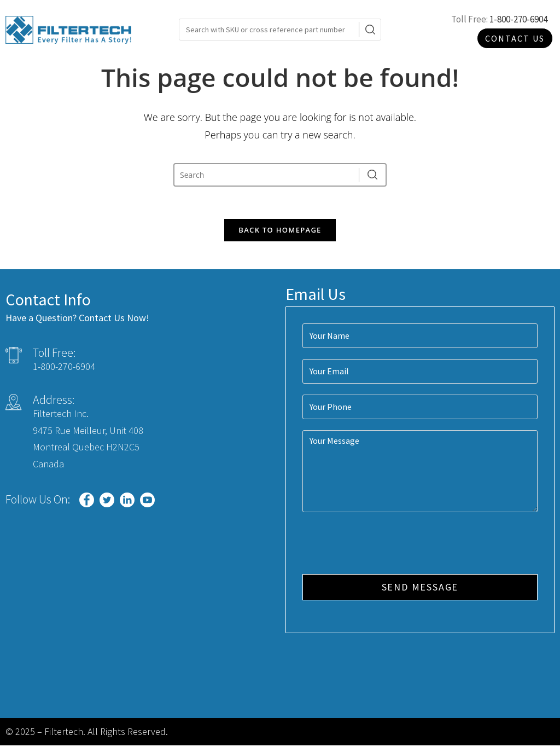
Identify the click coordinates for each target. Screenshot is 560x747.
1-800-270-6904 (518, 19)
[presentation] (386, 546)
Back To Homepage (280, 231)
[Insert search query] (267, 175)
